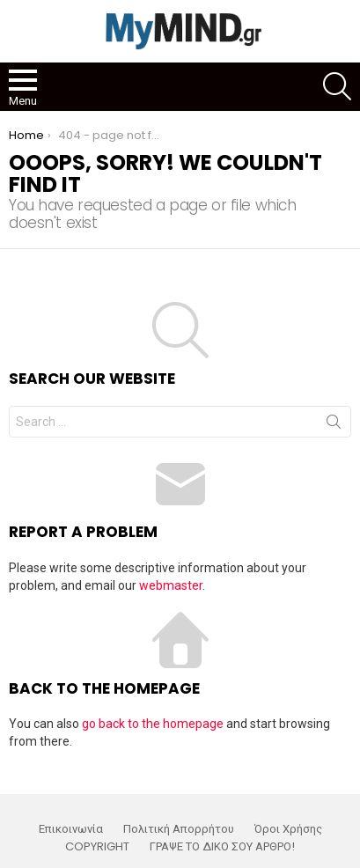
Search (334, 425)
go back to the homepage (153, 724)
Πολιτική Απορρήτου (179, 829)
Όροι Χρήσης (288, 829)
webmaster (171, 585)
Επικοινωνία (71, 829)
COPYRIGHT (97, 847)
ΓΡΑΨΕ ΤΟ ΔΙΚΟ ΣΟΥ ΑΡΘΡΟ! (222, 847)
